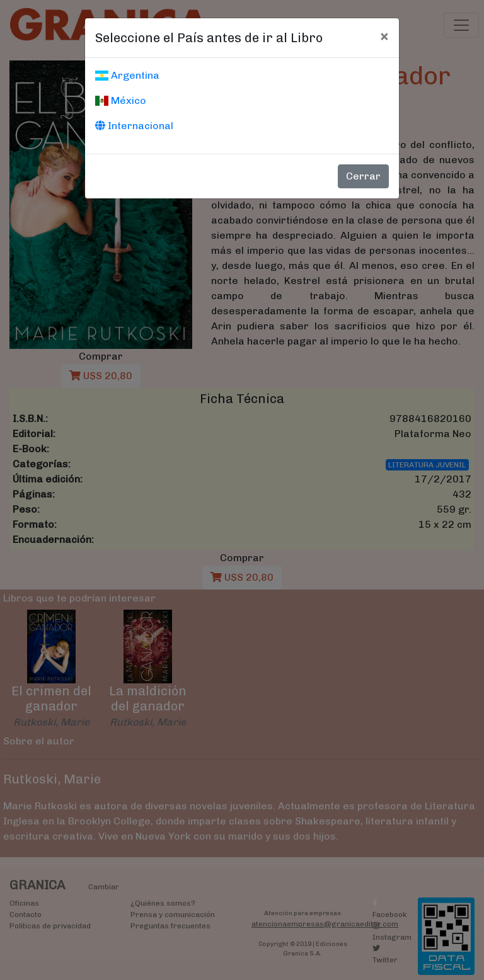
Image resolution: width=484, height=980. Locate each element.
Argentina (127, 75)
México (121, 100)
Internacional (134, 126)
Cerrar (363, 176)
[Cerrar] (384, 36)
